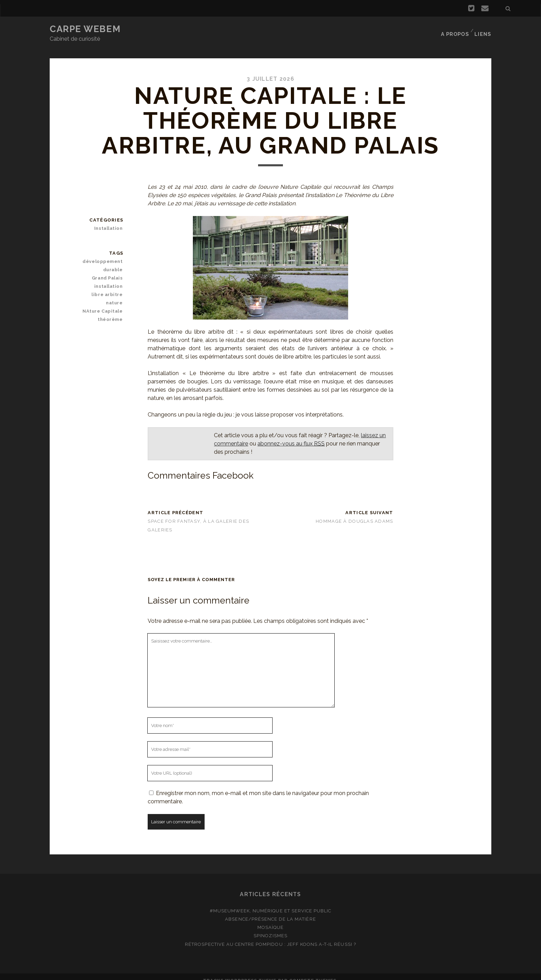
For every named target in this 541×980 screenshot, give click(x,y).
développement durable (104, 257)
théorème (111, 311)
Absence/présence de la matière (270, 911)
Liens (484, 29)
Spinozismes (270, 927)
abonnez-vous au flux (291, 435)
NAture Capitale (105, 303)
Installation (110, 220)
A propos (455, 29)
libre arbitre (109, 286)
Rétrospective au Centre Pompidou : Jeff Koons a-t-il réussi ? (270, 936)
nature (115, 295)
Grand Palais (109, 270)
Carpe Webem (85, 29)
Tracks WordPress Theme (240, 972)
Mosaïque (270, 919)
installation (110, 278)
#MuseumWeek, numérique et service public (271, 903)
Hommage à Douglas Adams (354, 513)
